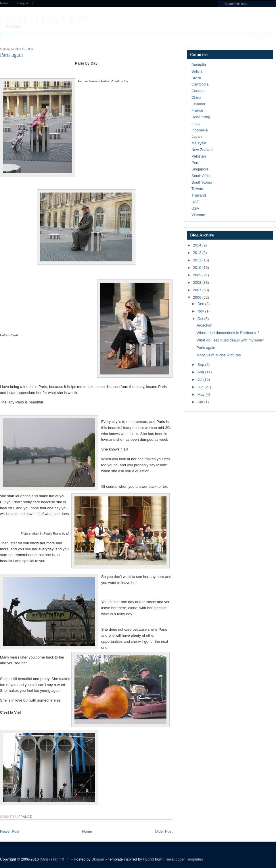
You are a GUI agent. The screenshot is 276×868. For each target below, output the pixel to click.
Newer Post (10, 831)
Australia (199, 65)
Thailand (199, 195)
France (25, 817)
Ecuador (198, 104)
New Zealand (203, 150)
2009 (198, 275)
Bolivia (197, 71)
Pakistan (199, 156)
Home (87, 831)
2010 (198, 268)
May (202, 394)
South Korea (202, 182)
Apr (201, 402)
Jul (200, 379)
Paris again (206, 348)
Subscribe (261, 37)
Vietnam (198, 215)
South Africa (202, 176)
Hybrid (149, 859)
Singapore (200, 169)
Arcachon (204, 325)
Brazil (196, 78)
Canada (198, 91)
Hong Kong (201, 117)
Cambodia (200, 84)
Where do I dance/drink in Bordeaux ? (228, 333)
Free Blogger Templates (183, 859)
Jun (201, 387)
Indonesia (200, 130)
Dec (201, 304)
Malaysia (199, 143)
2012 (198, 253)
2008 (198, 282)
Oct (201, 319)
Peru (195, 163)
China (196, 97)
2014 (198, 245)
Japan (197, 136)
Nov (201, 311)
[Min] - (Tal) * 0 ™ (44, 20)
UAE (195, 202)
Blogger (23, 3)
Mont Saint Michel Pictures (218, 355)
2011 (198, 260)
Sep (201, 365)
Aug (201, 372)
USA (195, 208)
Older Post (164, 831)
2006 (198, 297)
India (195, 124)
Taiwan (197, 189)
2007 (198, 290)
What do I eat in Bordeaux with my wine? (230, 340)
